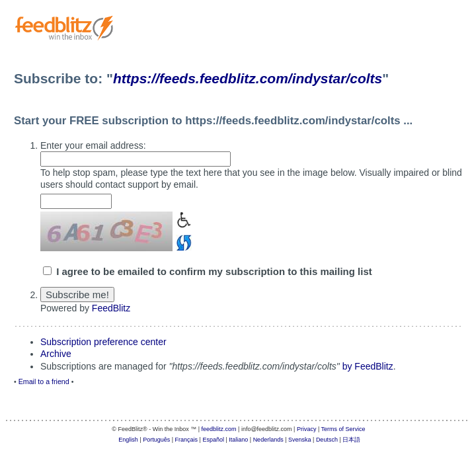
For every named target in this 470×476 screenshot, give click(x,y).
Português (156, 440)
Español (213, 440)
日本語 (351, 440)
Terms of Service (343, 429)
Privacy (307, 429)
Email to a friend (44, 381)
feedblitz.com (219, 429)
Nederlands (268, 440)
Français (187, 440)
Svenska (300, 440)
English (128, 440)
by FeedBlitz (368, 366)
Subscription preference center (103, 342)
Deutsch (327, 440)
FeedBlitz (111, 308)
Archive (56, 354)
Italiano (238, 440)
